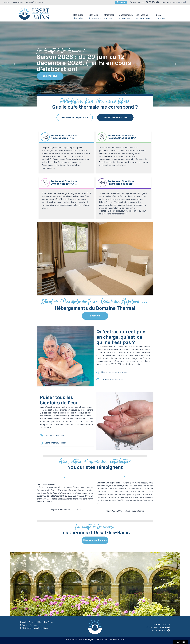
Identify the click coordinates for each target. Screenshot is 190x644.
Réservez (121, 2)
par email (182, 2)
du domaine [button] (125, 17)
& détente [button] (94, 17)
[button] (14, 64)
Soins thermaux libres (110, 380)
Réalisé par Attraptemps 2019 (110, 640)
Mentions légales (87, 640)
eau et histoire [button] (143, 17)
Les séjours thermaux (53, 436)
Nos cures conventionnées (112, 372)
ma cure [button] (109, 17)
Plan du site (71, 640)
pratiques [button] (161, 17)
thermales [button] (79, 17)
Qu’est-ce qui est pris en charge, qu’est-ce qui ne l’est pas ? (121, 337)
